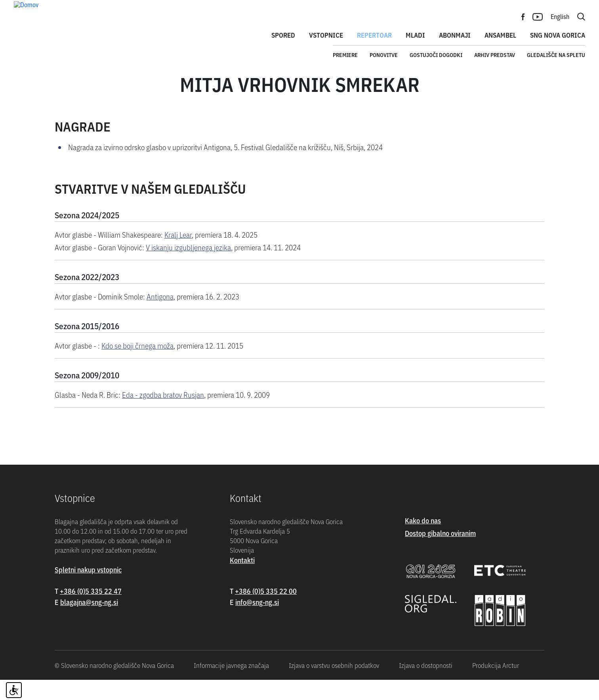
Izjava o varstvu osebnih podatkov (334, 685)
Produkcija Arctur (496, 685)
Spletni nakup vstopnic (88, 589)
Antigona (160, 316)
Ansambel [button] (500, 35)
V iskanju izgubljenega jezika (188, 267)
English (560, 16)
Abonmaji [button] (455, 35)
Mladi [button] (415, 35)
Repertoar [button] (374, 35)
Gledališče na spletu (556, 55)
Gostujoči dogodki (436, 55)
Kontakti (242, 580)
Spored (283, 35)
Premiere (345, 55)
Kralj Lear (178, 254)
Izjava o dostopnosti (426, 685)
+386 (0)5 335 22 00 (266, 611)
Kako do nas (423, 540)
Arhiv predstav (495, 55)
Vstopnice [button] (326, 35)
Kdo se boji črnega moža (137, 365)
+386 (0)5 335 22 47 (91, 611)
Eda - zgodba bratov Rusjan (163, 414)
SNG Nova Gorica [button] (558, 35)
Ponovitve (384, 55)
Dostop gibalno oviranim (440, 553)
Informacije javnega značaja (231, 685)
